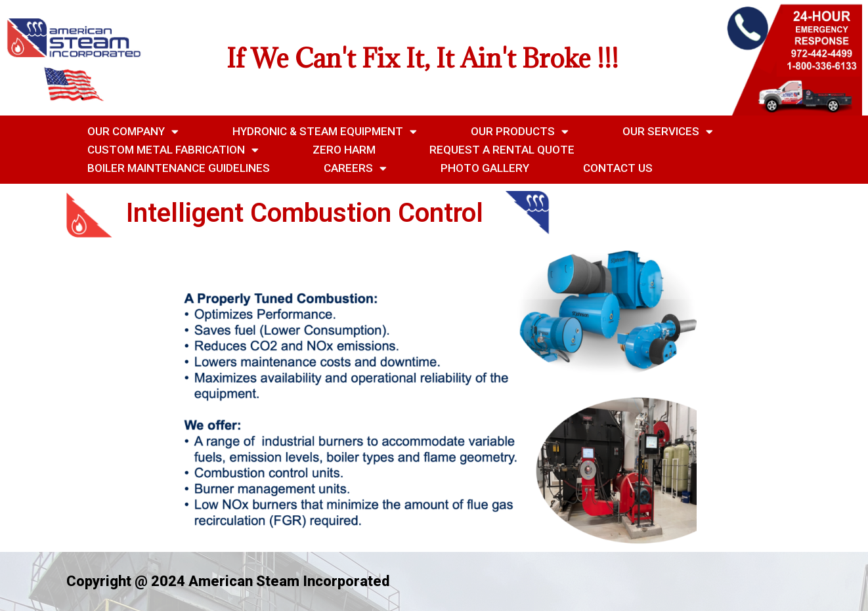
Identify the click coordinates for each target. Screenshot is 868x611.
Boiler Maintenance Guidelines (179, 168)
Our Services (668, 131)
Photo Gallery (485, 168)
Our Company (133, 131)
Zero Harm (344, 150)
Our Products (520, 131)
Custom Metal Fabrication (173, 150)
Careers (355, 168)
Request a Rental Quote (502, 150)
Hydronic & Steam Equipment (325, 131)
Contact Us (618, 168)
